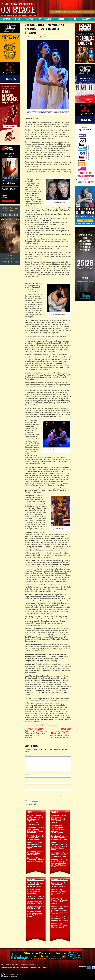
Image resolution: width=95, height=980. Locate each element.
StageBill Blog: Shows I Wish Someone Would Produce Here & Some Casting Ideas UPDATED (59, 910)
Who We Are (59, 12)
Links (66, 12)
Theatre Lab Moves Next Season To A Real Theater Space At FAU (35, 845)
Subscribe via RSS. (16, 975)
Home (52, 12)
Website (27, 788)
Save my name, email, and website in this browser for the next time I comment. (45, 797)
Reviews (6, 19)
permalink (55, 725)
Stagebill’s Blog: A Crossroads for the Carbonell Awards (58, 885)
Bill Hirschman (47, 37)
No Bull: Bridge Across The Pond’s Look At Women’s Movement (60, 855)
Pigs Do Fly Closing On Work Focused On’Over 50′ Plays (36, 838)
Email (27, 781)
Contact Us (72, 12)
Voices (61, 19)
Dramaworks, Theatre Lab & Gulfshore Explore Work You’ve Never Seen (35, 830)
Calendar (86, 19)
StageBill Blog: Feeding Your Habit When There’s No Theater (58, 892)
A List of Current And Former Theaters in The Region (35, 891)
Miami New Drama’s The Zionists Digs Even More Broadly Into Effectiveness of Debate (59, 819)
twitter (93, 968)
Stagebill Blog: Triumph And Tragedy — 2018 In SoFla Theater (59, 901)
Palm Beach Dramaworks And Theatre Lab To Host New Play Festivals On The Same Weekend (60, 733)
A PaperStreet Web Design (9, 977)
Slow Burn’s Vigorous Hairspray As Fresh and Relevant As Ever (59, 838)
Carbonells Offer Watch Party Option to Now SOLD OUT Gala (36, 860)
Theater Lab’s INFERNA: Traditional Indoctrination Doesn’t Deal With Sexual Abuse (60, 846)
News (18, 19)
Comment (28, 755)
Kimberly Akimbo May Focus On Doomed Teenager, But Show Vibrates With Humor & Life (60, 863)
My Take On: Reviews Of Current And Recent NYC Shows (35, 885)
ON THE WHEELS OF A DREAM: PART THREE (36, 897)
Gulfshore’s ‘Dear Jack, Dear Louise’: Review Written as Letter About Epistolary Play (58, 829)
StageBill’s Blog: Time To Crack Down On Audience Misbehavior (60, 919)
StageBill (41, 725)
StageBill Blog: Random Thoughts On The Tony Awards (59, 925)
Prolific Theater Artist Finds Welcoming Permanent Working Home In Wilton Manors (36, 733)
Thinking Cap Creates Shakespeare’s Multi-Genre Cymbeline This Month (35, 914)
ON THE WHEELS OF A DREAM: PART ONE (36, 907)
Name (27, 774)
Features (30, 19)
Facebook (89, 968)
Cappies (73, 19)
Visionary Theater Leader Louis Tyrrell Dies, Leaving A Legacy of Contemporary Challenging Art (35, 820)
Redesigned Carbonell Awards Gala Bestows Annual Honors (35, 853)
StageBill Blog (46, 19)
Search (80, 12)
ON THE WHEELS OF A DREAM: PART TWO (36, 902)
